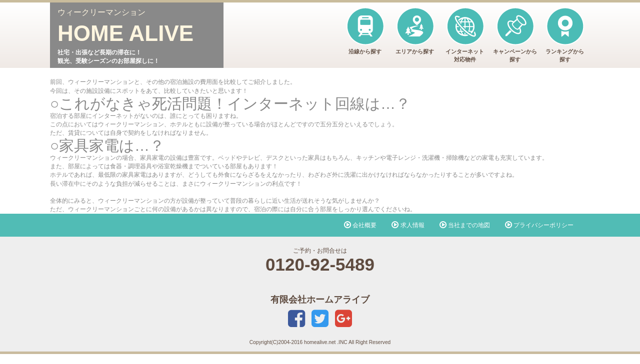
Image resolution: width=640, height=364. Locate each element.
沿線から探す (365, 31)
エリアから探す (415, 31)
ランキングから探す (565, 35)
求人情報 (408, 225)
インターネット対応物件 (465, 35)
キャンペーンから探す (515, 35)
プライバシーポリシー (539, 225)
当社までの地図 (465, 225)
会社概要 (360, 225)
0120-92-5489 (320, 264)
